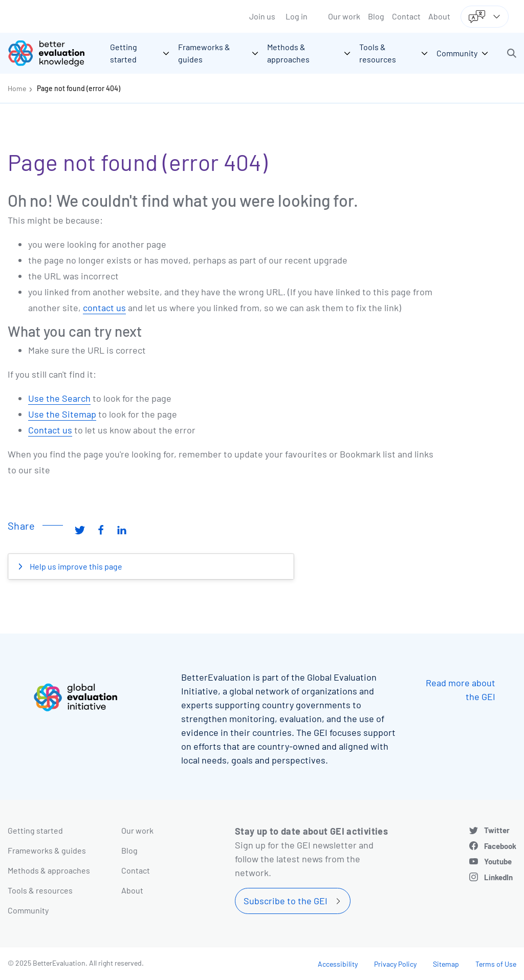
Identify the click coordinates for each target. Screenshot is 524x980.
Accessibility (338, 964)
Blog (376, 16)
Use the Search (59, 398)
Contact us (50, 430)
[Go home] (54, 53)
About (439, 16)
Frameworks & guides (47, 850)
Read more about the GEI (461, 690)
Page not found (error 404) (79, 88)
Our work (344, 16)
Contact (406, 16)
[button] (512, 53)
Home (17, 88)
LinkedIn (498, 877)
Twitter (497, 830)
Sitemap (446, 964)
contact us (104, 308)
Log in (297, 16)
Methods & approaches (49, 870)
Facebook (500, 846)
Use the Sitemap (62, 414)
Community (28, 910)
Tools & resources (40, 890)
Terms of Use (496, 964)
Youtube (498, 861)
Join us (262, 16)
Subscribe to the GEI (286, 901)
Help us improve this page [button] (75, 566)
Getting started (35, 830)
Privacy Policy (395, 964)
